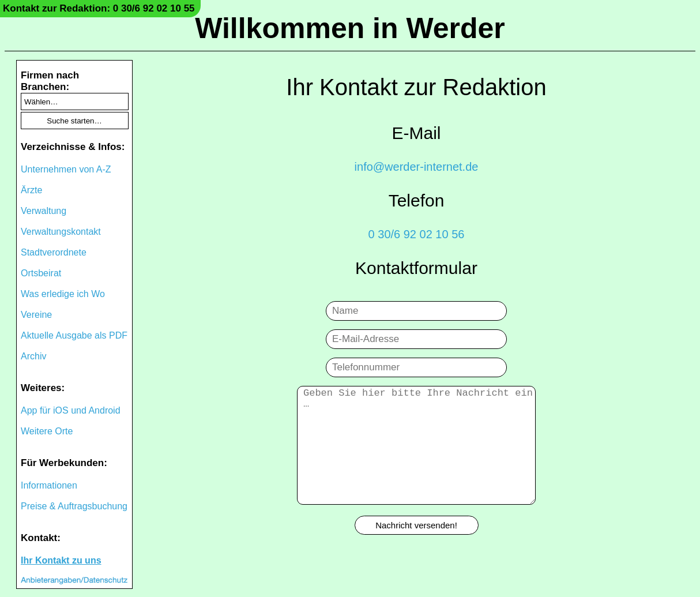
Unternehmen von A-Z (66, 169)
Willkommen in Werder (350, 28)
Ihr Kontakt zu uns (61, 560)
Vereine (36, 315)
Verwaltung (44, 211)
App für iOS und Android (71, 410)
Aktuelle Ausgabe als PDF (74, 335)
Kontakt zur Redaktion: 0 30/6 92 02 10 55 (99, 8)
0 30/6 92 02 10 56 (417, 234)
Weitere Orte (47, 431)
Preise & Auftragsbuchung (74, 506)
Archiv (33, 356)
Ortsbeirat (41, 273)
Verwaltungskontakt (61, 232)
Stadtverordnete (54, 252)
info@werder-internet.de (417, 167)
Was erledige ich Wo (63, 294)
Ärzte (31, 190)
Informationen (49, 485)
